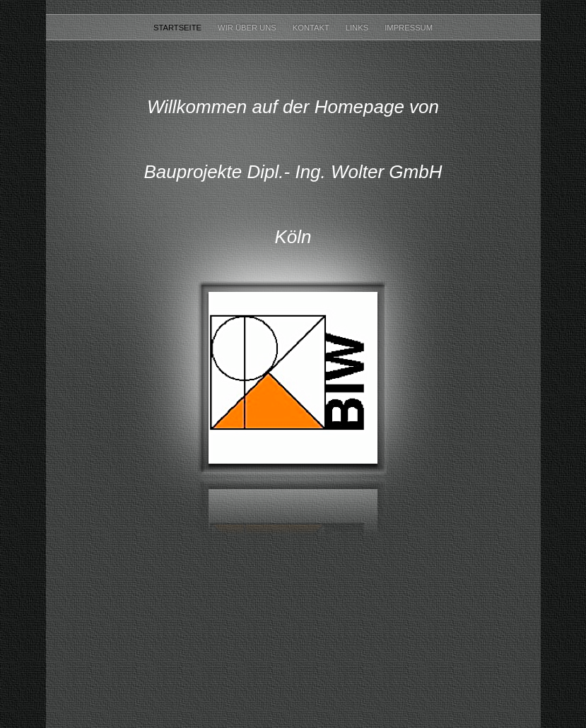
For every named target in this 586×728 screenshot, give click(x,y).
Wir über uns (248, 28)
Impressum (409, 28)
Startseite (178, 28)
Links (358, 28)
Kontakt (312, 28)
